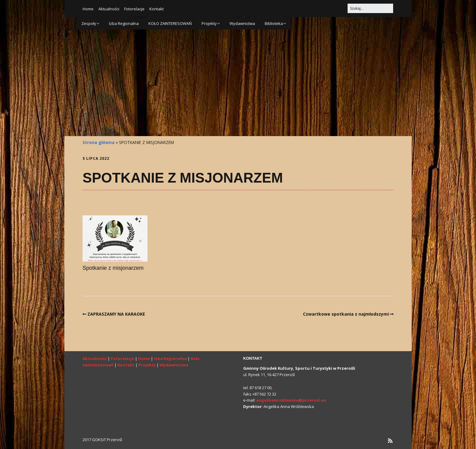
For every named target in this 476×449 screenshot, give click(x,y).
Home (88, 9)
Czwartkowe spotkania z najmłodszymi (346, 314)
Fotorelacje (134, 9)
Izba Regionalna (124, 23)
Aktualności (109, 9)
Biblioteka (274, 23)
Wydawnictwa (242, 23)
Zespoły (89, 23)
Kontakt (156, 9)
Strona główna (99, 142)
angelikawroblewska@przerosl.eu (291, 400)
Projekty (209, 23)
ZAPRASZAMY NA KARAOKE (116, 314)
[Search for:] (370, 8)
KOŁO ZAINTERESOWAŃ (170, 23)
